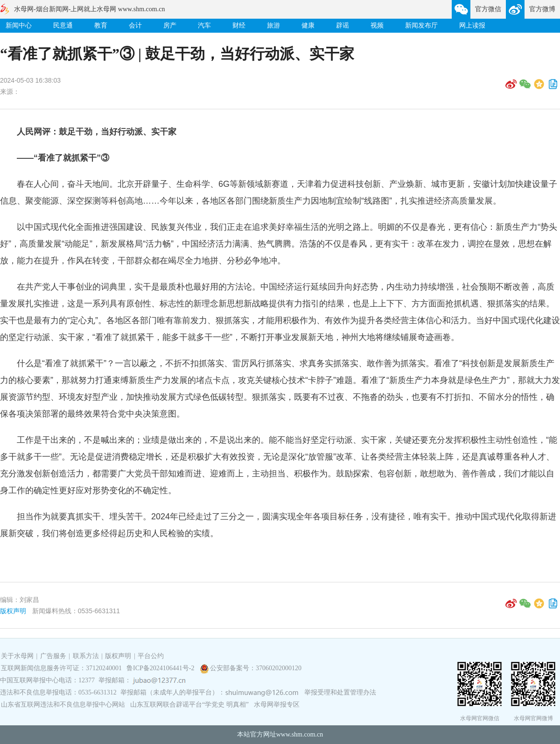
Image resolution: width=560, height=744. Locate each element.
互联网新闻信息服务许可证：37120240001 (61, 668)
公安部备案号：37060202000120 (256, 668)
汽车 (204, 25)
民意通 (63, 25)
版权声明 (13, 611)
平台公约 (151, 656)
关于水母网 (18, 656)
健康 (308, 25)
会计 (135, 25)
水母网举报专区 (277, 705)
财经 (239, 25)
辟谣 (343, 25)
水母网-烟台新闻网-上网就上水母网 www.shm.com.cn (89, 9)
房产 (170, 25)
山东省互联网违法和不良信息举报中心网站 (63, 705)
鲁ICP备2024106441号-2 (161, 668)
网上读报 (472, 25)
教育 (101, 25)
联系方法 (86, 656)
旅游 (273, 25)
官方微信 (488, 9)
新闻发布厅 (421, 25)
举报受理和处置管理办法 (340, 692)
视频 (377, 25)
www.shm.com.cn (300, 734)
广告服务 (53, 656)
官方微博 (542, 9)
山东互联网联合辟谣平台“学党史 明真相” (189, 705)
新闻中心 (19, 25)
